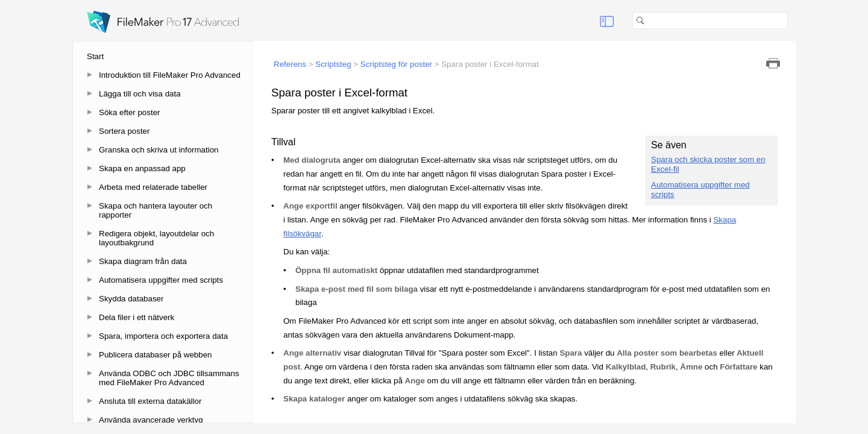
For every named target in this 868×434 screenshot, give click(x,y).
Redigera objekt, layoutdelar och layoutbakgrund (156, 238)
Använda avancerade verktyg (151, 420)
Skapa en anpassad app (142, 168)
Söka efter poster (130, 112)
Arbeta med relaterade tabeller (153, 187)
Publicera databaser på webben (155, 355)
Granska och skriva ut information (159, 150)
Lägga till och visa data (140, 94)
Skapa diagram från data (143, 261)
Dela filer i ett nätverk (137, 317)
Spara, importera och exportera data (163, 336)
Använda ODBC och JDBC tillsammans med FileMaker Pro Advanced (169, 378)
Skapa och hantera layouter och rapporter (156, 210)
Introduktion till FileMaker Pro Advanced (170, 75)
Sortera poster (124, 131)
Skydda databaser (131, 299)
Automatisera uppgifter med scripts (161, 280)
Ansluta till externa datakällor (150, 401)
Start (95, 56)
